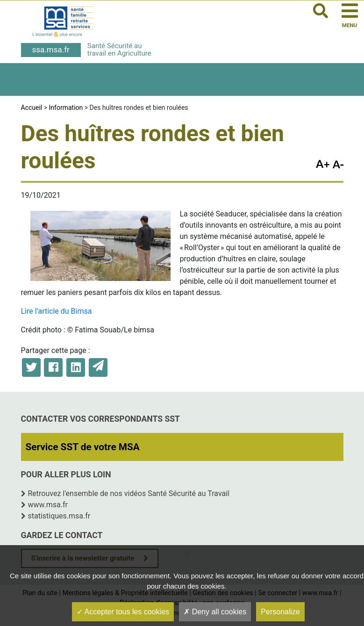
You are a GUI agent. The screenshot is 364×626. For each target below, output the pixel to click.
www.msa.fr (48, 505)
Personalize (280, 612)
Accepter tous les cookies (123, 612)
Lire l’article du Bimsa (57, 311)
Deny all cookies (215, 612)
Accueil (32, 108)
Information (66, 108)
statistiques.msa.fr (59, 516)
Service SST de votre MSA (83, 447)
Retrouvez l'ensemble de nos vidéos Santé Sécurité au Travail (129, 493)
